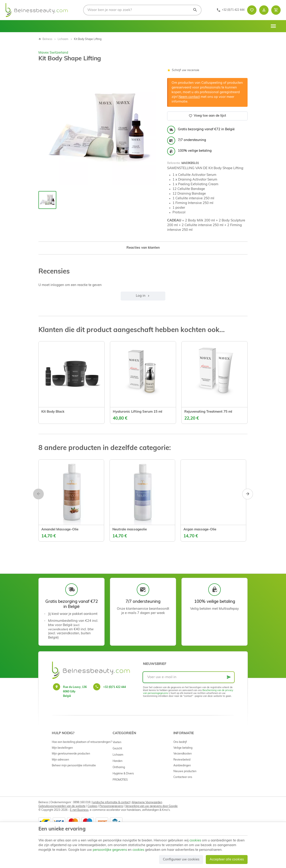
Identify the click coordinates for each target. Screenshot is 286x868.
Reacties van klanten (143, 248)
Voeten (117, 742)
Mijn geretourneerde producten (71, 754)
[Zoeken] (195, 10)
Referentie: (174, 163)
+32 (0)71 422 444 (115, 687)
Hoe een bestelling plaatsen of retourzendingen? (82, 742)
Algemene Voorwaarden (147, 803)
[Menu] (273, 26)
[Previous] (38, 494)
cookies (195, 841)
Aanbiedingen (182, 766)
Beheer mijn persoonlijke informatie (74, 766)
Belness (45, 39)
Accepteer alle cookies (227, 860)
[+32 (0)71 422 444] (230, 10)
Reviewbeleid (182, 760)
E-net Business (79, 810)
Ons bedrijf (180, 742)
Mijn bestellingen (62, 748)
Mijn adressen (60, 760)
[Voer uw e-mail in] (189, 677)
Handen (118, 761)
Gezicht (117, 749)
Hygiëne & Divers (123, 774)
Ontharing (119, 767)
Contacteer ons (183, 777)
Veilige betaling (183, 748)
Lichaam (63, 39)
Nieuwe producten (185, 771)
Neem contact (189, 97)
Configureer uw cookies (181, 860)
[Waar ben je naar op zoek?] (142, 10)
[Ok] (229, 677)
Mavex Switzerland (53, 53)
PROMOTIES (120, 780)
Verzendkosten (183, 754)
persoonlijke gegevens (110, 850)
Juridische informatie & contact (111, 803)
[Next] (248, 494)
